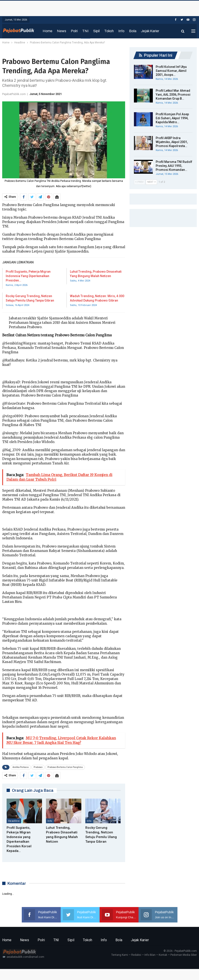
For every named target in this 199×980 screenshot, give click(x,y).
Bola (133, 31)
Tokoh (109, 31)
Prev (140, 182)
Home (47, 31)
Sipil (96, 31)
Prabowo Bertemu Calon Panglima (65, 767)
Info (121, 31)
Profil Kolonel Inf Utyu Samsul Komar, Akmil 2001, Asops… (171, 71)
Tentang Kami (120, 955)
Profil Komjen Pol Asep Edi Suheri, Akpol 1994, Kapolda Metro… (172, 118)
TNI (85, 31)
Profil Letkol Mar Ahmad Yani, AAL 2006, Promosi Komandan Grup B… (173, 95)
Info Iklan (150, 955)
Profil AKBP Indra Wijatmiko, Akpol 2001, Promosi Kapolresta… (172, 142)
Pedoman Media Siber (184, 955)
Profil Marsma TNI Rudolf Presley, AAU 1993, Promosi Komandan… (174, 166)
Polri (74, 31)
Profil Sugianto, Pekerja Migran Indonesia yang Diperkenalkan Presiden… (28, 276)
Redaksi (136, 955)
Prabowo (38, 767)
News (62, 31)
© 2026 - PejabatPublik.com (180, 951)
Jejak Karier (150, 31)
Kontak (163, 955)
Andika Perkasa (21, 767)
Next (151, 182)
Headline (14, 821)
